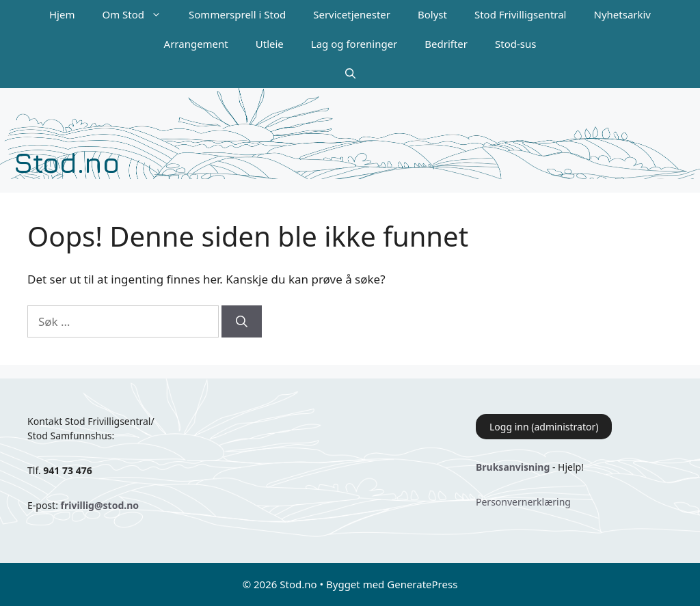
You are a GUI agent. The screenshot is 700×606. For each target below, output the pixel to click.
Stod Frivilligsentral (521, 14)
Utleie (270, 44)
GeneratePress (422, 584)
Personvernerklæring (523, 502)
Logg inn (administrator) (544, 427)
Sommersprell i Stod (237, 14)
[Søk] (242, 322)
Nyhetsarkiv (623, 14)
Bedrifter (446, 44)
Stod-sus (515, 44)
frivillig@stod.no (100, 505)
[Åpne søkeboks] (350, 73)
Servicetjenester (352, 14)
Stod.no (67, 162)
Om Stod (138, 15)
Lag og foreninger (354, 44)
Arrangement (196, 44)
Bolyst (432, 14)
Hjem (62, 14)
